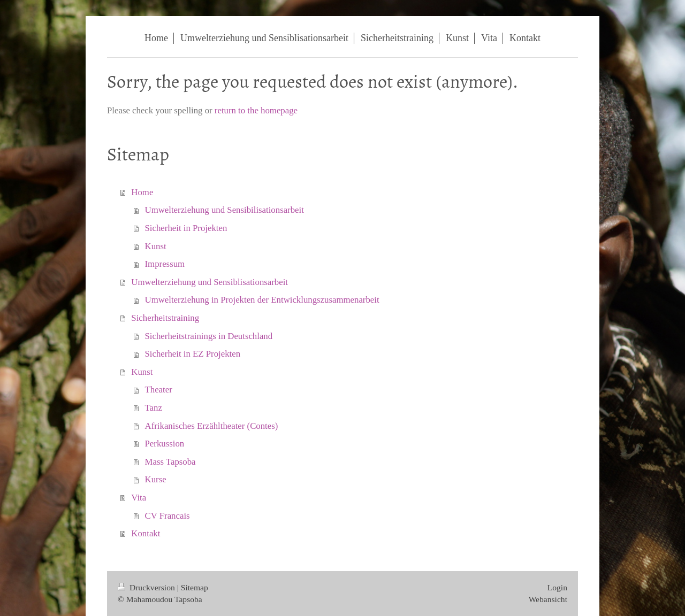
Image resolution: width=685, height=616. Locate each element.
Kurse (156, 479)
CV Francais (168, 516)
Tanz (154, 408)
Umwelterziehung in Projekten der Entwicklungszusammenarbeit (262, 300)
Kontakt (146, 533)
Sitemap (195, 587)
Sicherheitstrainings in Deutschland (209, 336)
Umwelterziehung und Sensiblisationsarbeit (210, 282)
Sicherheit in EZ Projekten (193, 354)
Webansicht (548, 599)
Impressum (165, 264)
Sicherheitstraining (165, 318)
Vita (139, 498)
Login (557, 587)
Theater (159, 390)
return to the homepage (256, 110)
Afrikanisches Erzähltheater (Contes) (212, 426)
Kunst (156, 246)
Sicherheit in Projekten (186, 228)
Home (142, 192)
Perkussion (165, 444)
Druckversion (147, 587)
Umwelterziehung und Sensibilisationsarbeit (224, 210)
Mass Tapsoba (170, 462)
